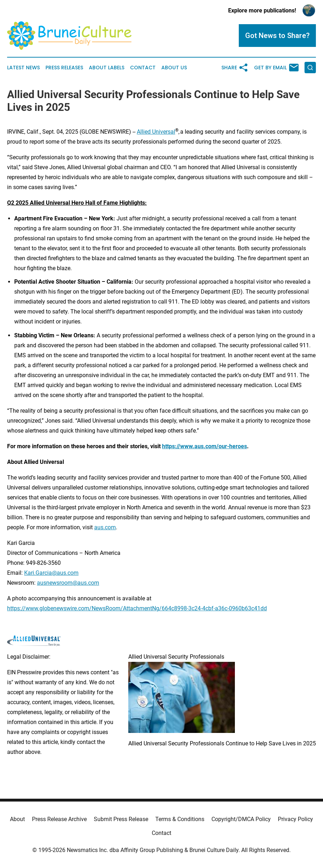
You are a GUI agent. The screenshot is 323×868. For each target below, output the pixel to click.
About (17, 819)
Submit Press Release (121, 819)
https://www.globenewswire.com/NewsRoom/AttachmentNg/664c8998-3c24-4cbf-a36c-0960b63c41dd (137, 608)
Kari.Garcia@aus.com (51, 573)
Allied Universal (156, 132)
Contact (143, 68)
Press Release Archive (59, 819)
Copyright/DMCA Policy (241, 819)
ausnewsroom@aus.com (68, 583)
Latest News (23, 68)
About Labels (107, 68)
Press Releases (64, 68)
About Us (174, 68)
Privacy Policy (295, 819)
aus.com (105, 527)
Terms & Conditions (180, 819)
